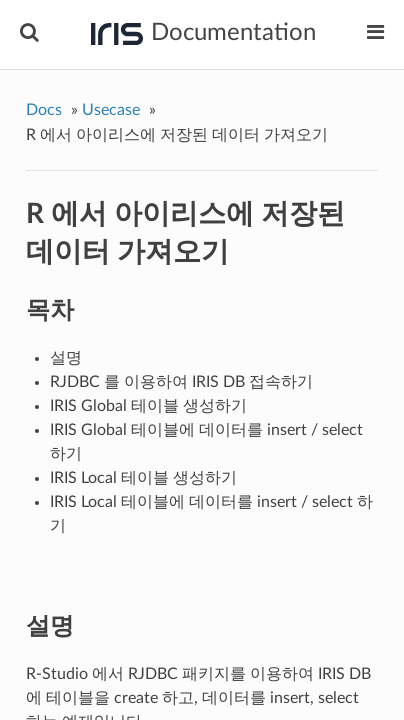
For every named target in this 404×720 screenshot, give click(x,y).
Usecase (111, 110)
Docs (44, 110)
